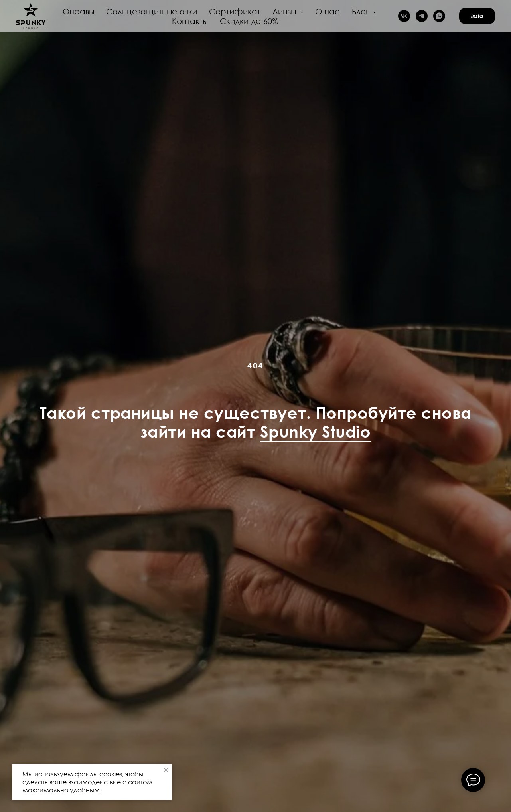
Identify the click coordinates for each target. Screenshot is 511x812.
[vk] (404, 16)
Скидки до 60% (249, 21)
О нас (328, 11)
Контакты (190, 21)
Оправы (78, 11)
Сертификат (235, 11)
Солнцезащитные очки (152, 11)
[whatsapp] (439, 16)
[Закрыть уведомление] (166, 770)
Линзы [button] (285, 11)
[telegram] (422, 16)
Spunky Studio (316, 431)
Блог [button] (361, 11)
